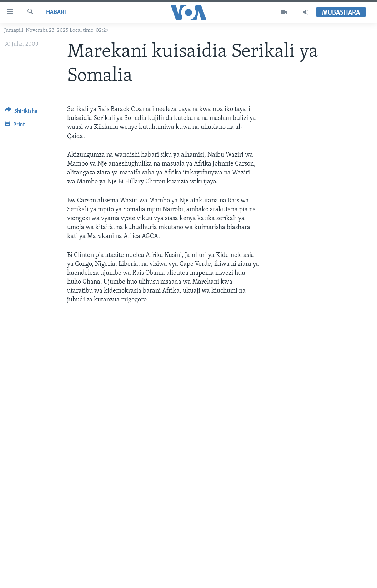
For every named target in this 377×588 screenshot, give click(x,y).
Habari (56, 12)
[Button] (21, 112)
